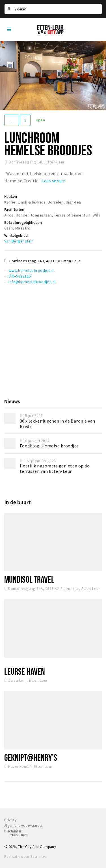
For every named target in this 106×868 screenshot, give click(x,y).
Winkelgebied (16, 235)
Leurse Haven (25, 671)
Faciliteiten (14, 209)
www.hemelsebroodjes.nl (32, 270)
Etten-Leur (18, 835)
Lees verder (53, 181)
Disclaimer (13, 831)
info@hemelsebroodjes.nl (32, 282)
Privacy (10, 820)
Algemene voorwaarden (24, 826)
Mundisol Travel (29, 579)
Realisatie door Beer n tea (25, 857)
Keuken (11, 196)
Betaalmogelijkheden (23, 222)
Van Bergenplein (19, 241)
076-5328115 (20, 276)
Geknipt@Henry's (31, 757)
